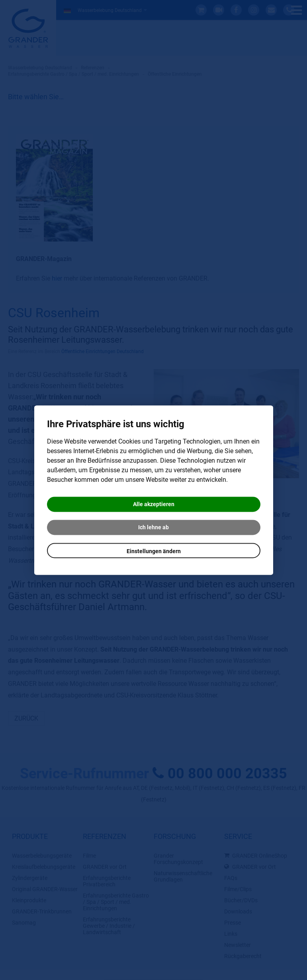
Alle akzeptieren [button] (154, 504)
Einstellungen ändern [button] (154, 551)
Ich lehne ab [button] (153, 527)
